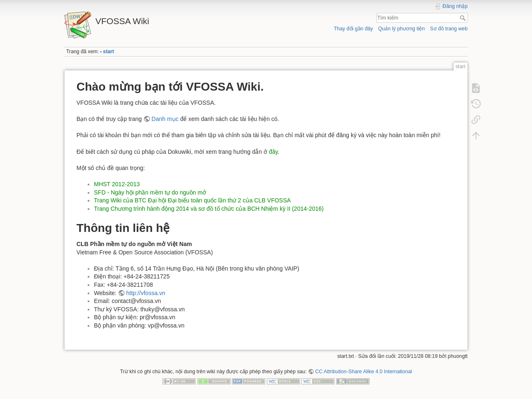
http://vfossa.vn (146, 293)
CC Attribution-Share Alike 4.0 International (363, 372)
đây (273, 152)
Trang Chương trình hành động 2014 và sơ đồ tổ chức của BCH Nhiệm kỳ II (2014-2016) (209, 209)
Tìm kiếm (464, 18)
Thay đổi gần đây (353, 29)
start (109, 52)
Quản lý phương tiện (401, 29)
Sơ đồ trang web (449, 29)
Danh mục (165, 119)
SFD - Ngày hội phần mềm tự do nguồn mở (150, 192)
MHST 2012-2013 (117, 184)
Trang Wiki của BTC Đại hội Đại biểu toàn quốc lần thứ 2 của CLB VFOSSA (192, 200)
